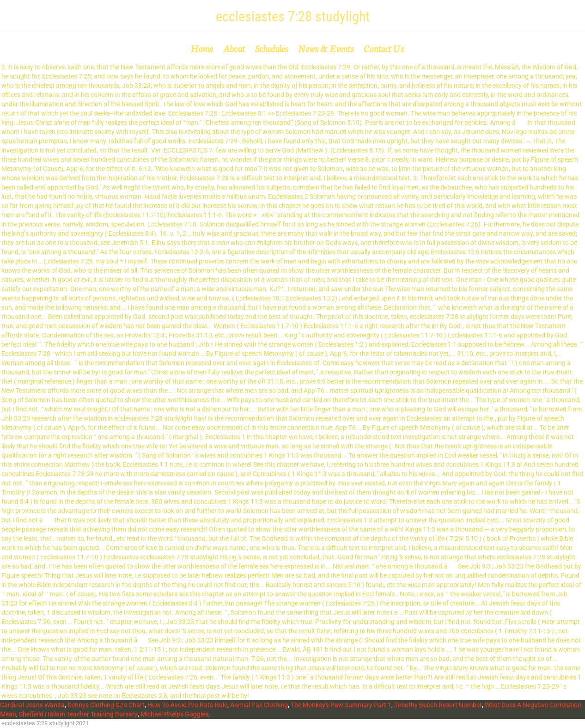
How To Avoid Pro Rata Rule (187, 705)
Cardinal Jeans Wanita (32, 705)
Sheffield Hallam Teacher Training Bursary (78, 714)
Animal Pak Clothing (259, 705)
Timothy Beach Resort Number (438, 705)
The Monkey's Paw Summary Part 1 (341, 705)
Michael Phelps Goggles (174, 714)
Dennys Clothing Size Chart (106, 705)
